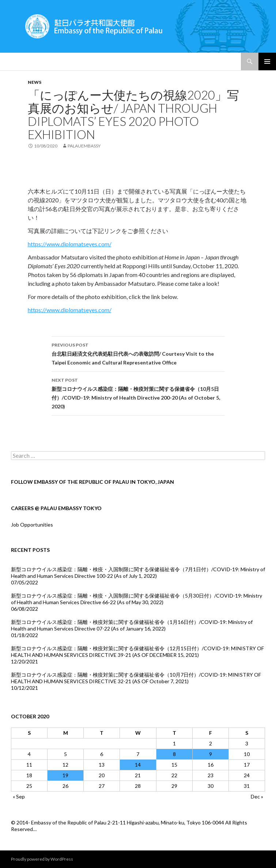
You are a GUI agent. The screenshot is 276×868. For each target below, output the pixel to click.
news (35, 82)
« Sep (19, 796)
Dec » (257, 796)
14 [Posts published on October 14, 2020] (138, 765)
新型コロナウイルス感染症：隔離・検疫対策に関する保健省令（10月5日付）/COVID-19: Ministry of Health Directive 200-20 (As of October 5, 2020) (138, 393)
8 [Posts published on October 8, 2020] (174, 754)
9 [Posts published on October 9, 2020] (211, 754)
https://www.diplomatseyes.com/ (70, 244)
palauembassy (84, 146)
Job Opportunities (32, 525)
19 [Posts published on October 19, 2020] (65, 775)
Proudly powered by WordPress (42, 859)
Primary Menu (267, 61)
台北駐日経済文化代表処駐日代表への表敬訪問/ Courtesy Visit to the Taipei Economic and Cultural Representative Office (138, 353)
